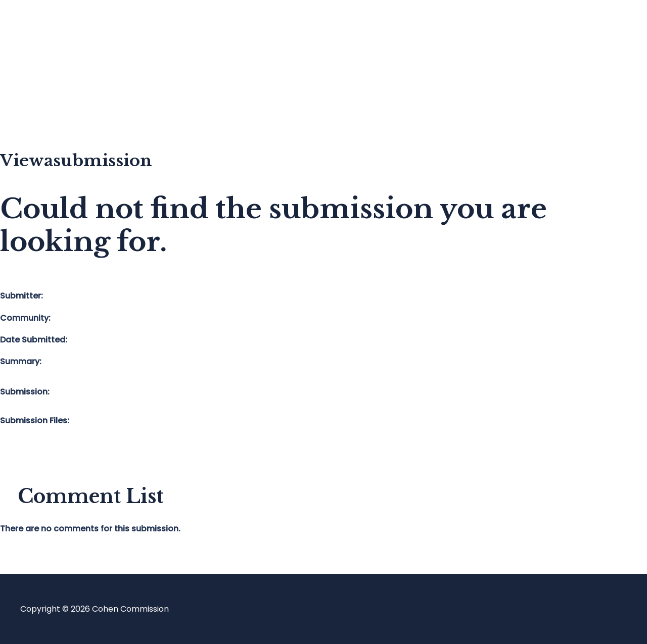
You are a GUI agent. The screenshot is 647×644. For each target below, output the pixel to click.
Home (52, 28)
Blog (49, 68)
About (53, 109)
